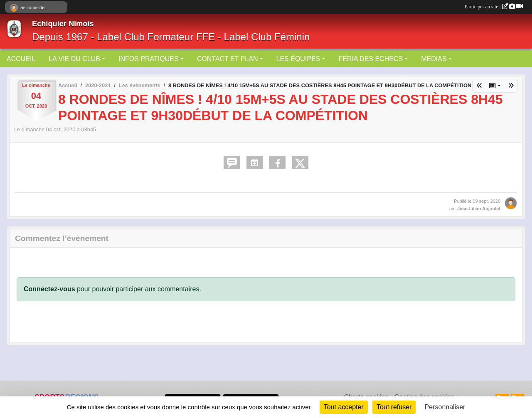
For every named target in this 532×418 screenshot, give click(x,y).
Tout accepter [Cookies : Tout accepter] (344, 407)
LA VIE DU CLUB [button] (74, 59)
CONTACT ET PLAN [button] (228, 59)
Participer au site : (494, 7)
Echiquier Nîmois (63, 24)
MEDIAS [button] (434, 59)
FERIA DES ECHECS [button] (371, 59)
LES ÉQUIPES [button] (298, 59)
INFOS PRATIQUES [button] (149, 59)
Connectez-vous (49, 289)
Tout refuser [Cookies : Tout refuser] (394, 407)
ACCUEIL (21, 59)
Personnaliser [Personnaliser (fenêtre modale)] (445, 407)
